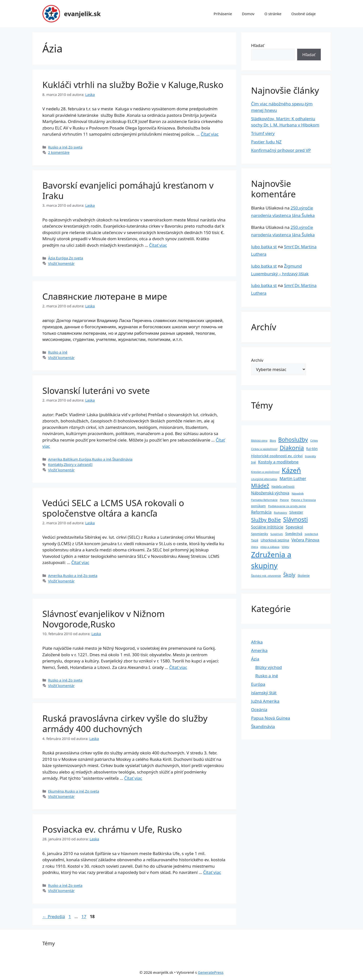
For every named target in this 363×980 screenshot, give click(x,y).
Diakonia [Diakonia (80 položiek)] (292, 448)
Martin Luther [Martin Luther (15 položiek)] (293, 478)
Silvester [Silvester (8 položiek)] (296, 512)
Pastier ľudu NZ (266, 142)
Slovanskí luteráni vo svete (96, 390)
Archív (257, 360)
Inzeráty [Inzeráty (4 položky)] (311, 456)
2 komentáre (59, 152)
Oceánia (259, 710)
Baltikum (71, 459)
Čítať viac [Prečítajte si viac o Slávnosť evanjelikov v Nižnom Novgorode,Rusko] (178, 667)
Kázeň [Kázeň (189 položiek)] (291, 470)
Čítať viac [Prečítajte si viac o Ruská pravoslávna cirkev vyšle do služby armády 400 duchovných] (133, 778)
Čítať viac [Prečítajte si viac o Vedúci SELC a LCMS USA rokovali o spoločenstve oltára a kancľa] (80, 562)
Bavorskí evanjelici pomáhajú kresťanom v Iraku (128, 190)
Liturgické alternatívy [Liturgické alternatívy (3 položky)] (264, 479)
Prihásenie (223, 14)
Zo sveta (75, 147)
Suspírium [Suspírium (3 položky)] (277, 534)
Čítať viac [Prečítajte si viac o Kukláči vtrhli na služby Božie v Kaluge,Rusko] (210, 134)
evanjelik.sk (82, 14)
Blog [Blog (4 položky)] (273, 440)
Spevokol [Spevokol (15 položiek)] (294, 527)
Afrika (257, 642)
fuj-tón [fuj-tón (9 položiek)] (312, 449)
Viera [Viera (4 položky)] (255, 547)
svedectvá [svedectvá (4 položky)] (311, 534)
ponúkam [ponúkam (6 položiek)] (259, 506)
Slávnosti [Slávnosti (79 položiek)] (296, 519)
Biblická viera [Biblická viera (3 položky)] (259, 441)
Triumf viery (263, 133)
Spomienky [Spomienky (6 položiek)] (260, 534)
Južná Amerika (265, 701)
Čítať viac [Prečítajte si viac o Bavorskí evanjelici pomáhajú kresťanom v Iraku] (158, 245)
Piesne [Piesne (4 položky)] (284, 500)
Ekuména (56, 791)
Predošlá (54, 917)
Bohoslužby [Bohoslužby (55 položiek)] (293, 439)
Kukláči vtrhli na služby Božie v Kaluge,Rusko (133, 85)
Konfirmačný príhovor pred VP (281, 150)
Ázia (52, 258)
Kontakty (56, 465)
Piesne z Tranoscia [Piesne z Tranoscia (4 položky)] (303, 500)
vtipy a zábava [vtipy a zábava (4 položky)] (270, 547)
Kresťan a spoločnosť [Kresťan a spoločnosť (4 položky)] (265, 472)
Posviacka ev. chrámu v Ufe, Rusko (112, 829)
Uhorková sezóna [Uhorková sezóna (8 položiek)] (275, 540)
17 (84, 917)
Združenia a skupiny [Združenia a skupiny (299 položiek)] (271, 560)
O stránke (273, 14)
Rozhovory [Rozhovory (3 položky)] (280, 513)
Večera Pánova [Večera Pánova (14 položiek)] (305, 540)
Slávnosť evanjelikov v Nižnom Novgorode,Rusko (104, 619)
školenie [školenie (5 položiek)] (304, 576)
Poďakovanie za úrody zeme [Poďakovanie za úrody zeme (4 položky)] (287, 506)
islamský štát (264, 693)
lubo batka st (264, 247)
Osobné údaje (303, 14)
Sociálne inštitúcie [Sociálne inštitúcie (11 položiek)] (267, 527)
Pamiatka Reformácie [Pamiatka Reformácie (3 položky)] (264, 500)
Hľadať (258, 45)
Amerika (55, 459)
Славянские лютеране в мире (105, 296)
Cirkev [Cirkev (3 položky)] (314, 441)
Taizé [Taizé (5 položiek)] (255, 540)
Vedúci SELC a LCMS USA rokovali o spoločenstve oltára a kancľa (113, 508)
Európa (62, 258)
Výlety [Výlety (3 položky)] (285, 547)
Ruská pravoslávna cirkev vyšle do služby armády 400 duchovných (125, 723)
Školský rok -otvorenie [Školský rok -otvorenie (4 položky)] (266, 576)
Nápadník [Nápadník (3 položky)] (298, 493)
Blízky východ (269, 667)
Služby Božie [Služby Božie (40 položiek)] (266, 520)
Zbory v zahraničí (78, 465)
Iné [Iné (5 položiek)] (254, 462)
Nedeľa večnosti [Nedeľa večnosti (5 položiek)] (283, 487)
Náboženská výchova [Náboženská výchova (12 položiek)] (270, 493)
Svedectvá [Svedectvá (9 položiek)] (294, 533)
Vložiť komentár (61, 264)
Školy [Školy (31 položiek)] (289, 575)
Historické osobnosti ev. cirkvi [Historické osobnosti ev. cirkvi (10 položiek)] (277, 456)
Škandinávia (122, 459)
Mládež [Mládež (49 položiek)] (260, 486)
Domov (248, 14)
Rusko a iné (58, 147)
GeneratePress (211, 972)
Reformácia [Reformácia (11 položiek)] (261, 512)
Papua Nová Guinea (271, 718)
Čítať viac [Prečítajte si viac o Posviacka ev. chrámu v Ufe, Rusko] (212, 872)
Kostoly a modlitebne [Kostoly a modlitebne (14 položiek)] (278, 462)
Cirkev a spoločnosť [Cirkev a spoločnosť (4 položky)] (264, 449)
